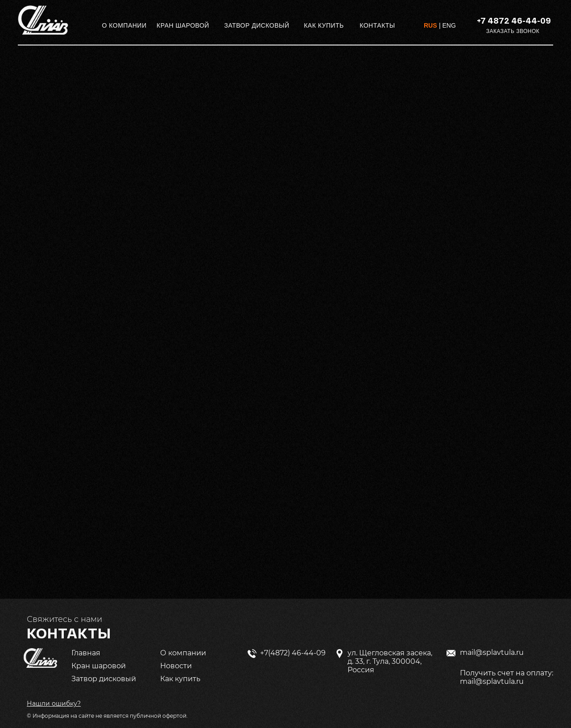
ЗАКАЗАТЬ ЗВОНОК (513, 31)
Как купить (180, 679)
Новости (176, 666)
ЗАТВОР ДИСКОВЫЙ (257, 25)
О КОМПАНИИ (124, 25)
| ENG (447, 25)
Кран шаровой (99, 666)
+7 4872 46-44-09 (514, 21)
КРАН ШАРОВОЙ (183, 25)
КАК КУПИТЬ (324, 25)
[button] (54, 703)
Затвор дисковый (104, 679)
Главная (86, 653)
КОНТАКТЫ (377, 25)
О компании (183, 653)
